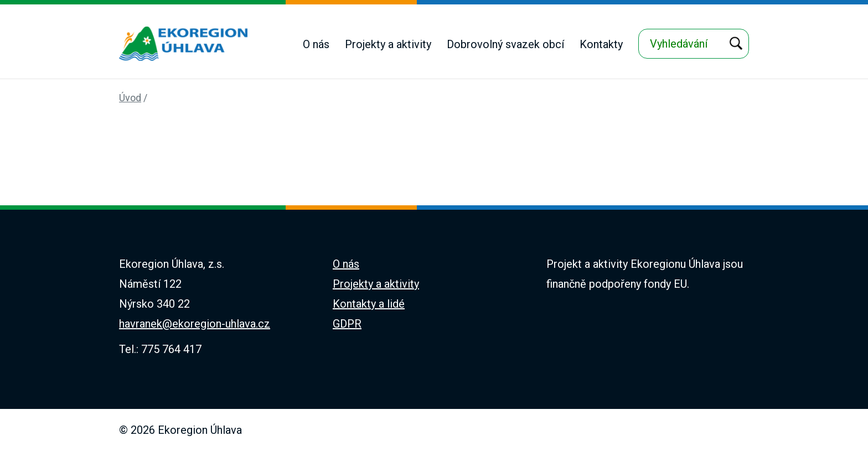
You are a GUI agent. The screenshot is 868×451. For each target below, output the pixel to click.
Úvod (130, 98)
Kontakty (601, 44)
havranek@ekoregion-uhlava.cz (195, 324)
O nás (316, 44)
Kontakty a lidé (369, 304)
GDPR (347, 324)
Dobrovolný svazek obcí (505, 44)
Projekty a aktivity (388, 44)
